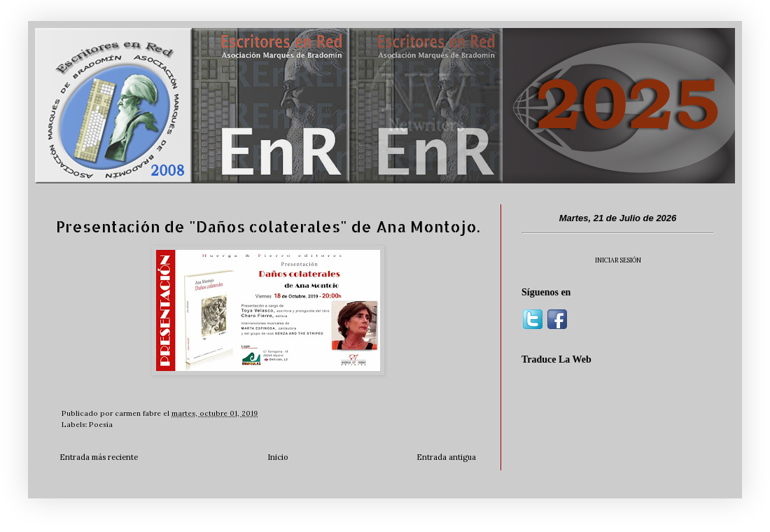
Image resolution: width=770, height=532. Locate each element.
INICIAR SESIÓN (618, 260)
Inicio (278, 457)
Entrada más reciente (99, 457)
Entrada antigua (446, 457)
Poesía (101, 425)
